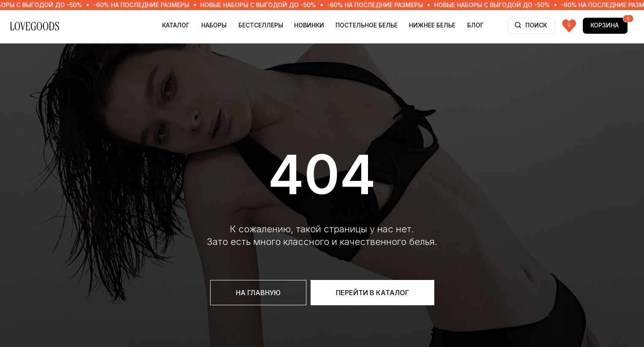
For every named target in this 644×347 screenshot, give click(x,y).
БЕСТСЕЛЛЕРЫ (261, 25)
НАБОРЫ (214, 25)
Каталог (176, 25)
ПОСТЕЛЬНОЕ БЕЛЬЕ (367, 25)
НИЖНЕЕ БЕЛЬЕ (432, 25)
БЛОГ (475, 25)
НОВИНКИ (309, 25)
